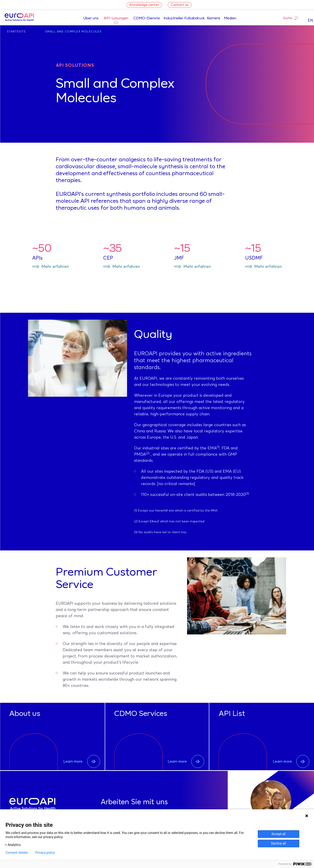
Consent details (17, 853)
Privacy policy (45, 853)
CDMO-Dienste (147, 18)
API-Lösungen (116, 18)
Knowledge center (144, 5)
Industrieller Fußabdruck (184, 18)
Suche (290, 18)
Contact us (180, 5)
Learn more (82, 761)
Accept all (279, 834)
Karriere (214, 18)
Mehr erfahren (55, 267)
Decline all (279, 843)
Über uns (91, 18)
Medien (230, 18)
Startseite (16, 32)
